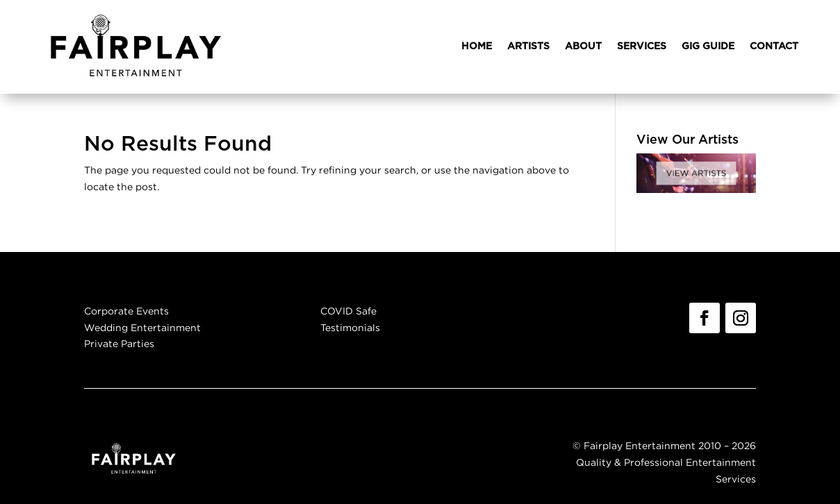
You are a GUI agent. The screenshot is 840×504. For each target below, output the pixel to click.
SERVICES (642, 47)
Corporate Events (126, 311)
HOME (477, 47)
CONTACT (774, 47)
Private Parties (119, 343)
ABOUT (583, 47)
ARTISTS (528, 47)
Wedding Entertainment (142, 327)
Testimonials (350, 327)
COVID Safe (348, 311)
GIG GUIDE (708, 47)
